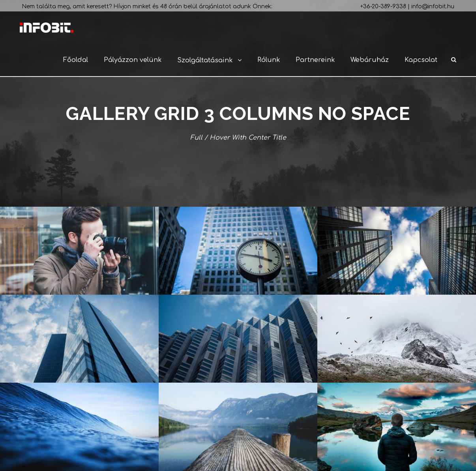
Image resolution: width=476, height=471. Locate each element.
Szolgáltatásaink (205, 60)
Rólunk (269, 60)
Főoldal (76, 60)
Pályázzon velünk (133, 60)
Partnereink (315, 60)
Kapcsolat (421, 60)
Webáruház (370, 60)
